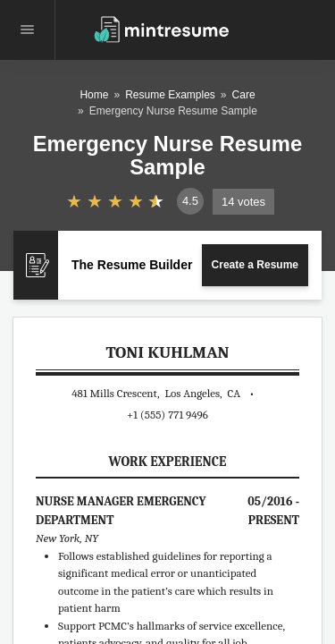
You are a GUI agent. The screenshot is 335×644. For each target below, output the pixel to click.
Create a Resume (255, 265)
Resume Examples (170, 95)
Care (244, 95)
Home (94, 95)
